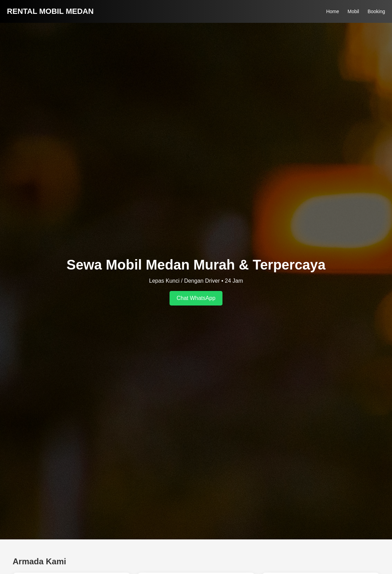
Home (333, 11)
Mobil (353, 11)
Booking (376, 11)
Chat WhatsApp (196, 298)
